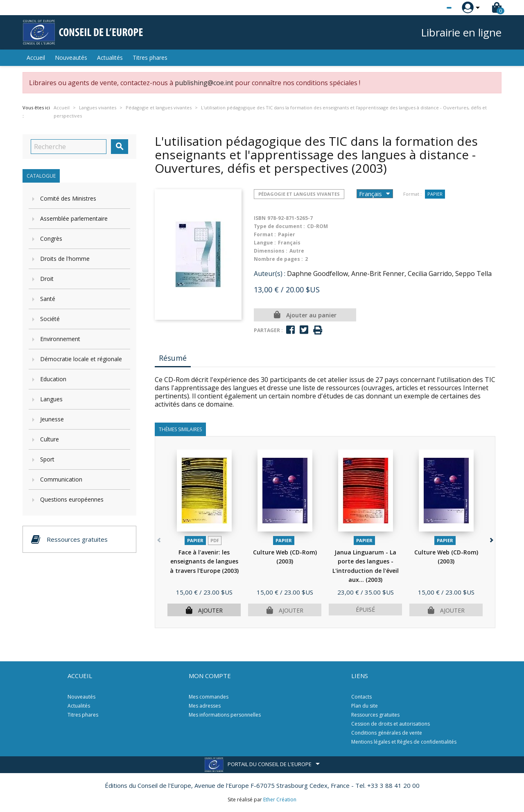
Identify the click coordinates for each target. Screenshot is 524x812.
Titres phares (150, 58)
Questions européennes (72, 499)
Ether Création (280, 800)
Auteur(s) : (270, 274)
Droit (47, 279)
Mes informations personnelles (225, 715)
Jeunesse (52, 419)
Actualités (110, 58)
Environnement (60, 339)
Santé (48, 299)
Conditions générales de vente (387, 733)
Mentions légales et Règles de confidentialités (404, 742)
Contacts (361, 697)
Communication (61, 479)
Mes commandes (209, 697)
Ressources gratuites (375, 715)
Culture (50, 439)
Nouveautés (71, 58)
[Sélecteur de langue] (432, 8)
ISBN (260, 218)
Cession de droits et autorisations (391, 724)
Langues (51, 399)
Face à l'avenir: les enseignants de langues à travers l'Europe (204, 561)
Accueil (36, 58)
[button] (491, 539)
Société (50, 319)
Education (53, 379)
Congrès (51, 239)
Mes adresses (205, 706)
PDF (215, 540)
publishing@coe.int (204, 83)
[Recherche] (69, 147)
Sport (47, 459)
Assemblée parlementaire (74, 218)
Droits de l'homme (65, 259)
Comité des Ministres (68, 198)
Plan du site (365, 706)
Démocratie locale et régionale (81, 359)
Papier (435, 194)
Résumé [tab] (173, 358)
